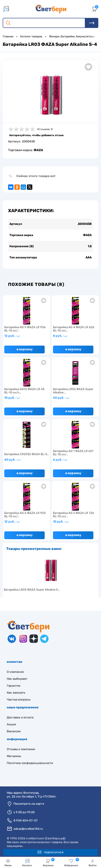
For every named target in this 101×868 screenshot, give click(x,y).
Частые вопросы (19, 700)
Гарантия (14, 686)
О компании (15, 672)
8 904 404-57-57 (25, 820)
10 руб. (12, 398)
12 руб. (12, 336)
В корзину (25, 349)
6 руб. (60, 460)
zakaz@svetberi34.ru (28, 829)
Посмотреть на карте (29, 804)
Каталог (27, 863)
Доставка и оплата (20, 717)
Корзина (49, 862)
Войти (93, 863)
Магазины (14, 756)
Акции (11, 724)
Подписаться (51, 852)
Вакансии (14, 731)
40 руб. (61, 398)
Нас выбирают (17, 679)
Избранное (72, 862)
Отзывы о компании (21, 749)
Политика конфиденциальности (30, 763)
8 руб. (60, 336)
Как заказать (16, 693)
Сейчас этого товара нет (36, 176)
